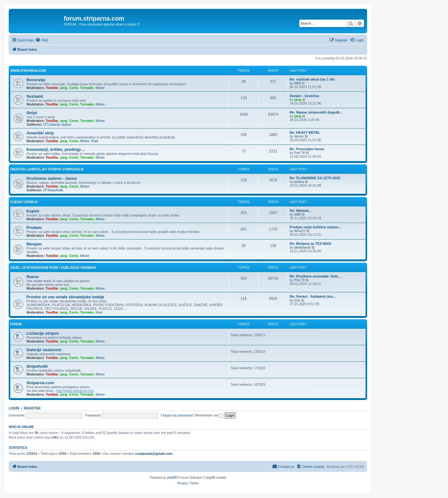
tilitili (298, 83)
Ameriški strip (40, 133)
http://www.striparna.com (75, 391)
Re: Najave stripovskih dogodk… (316, 112)
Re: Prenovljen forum (307, 149)
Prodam (34, 228)
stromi (299, 136)
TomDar (52, 88)
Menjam (34, 244)
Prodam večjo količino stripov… (316, 227)
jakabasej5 (303, 247)
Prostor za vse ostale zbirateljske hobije (65, 297)
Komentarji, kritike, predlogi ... (56, 149)
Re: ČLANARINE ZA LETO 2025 (315, 178)
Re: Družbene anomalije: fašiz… (316, 276)
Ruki (95, 141)
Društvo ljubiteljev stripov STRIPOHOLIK (47, 169)
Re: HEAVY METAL (305, 133)
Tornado (87, 88)
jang (64, 88)
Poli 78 (300, 153)
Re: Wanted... (300, 211)
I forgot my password (177, 415)
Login (14, 408)
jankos (299, 182)
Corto (74, 88)
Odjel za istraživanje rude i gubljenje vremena (53, 268)
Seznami (35, 96)
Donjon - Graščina (304, 96)
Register (32, 408)
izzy (297, 300)
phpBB (172, 478)
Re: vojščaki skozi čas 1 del (312, 79)
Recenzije (36, 80)
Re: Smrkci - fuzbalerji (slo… (313, 296)
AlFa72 (300, 231)
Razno (33, 277)
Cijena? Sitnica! (24, 202)
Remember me (209, 415)
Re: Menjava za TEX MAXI (310, 244)
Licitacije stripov (57, 124)
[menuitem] (42, 40)
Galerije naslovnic (44, 350)
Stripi (32, 113)
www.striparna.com (28, 71)
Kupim (33, 211)
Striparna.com (40, 383)
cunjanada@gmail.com (154, 454)
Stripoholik (53, 190)
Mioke (100, 88)
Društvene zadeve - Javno (52, 178)
